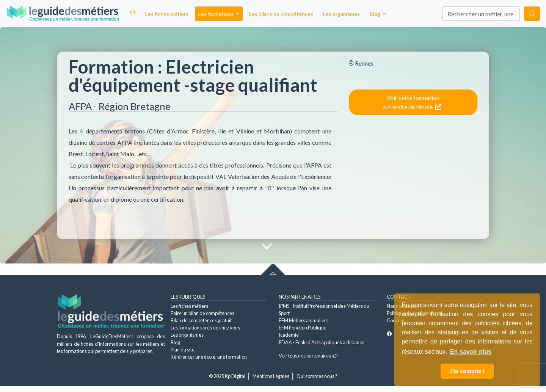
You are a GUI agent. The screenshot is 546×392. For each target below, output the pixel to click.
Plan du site (183, 350)
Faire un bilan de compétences (202, 313)
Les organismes (341, 14)
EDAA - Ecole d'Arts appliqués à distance (322, 342)
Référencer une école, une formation (209, 357)
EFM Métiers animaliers (304, 320)
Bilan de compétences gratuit (201, 320)
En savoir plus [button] (471, 352)
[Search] (481, 14)
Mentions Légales (271, 376)
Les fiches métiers (167, 14)
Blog (175, 342)
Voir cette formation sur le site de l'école (412, 102)
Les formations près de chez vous (205, 328)
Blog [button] (376, 14)
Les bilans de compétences (281, 14)
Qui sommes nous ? (317, 376)
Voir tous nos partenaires (308, 356)
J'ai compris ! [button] (467, 371)
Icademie (289, 335)
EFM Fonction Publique (303, 328)
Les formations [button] (217, 14)
